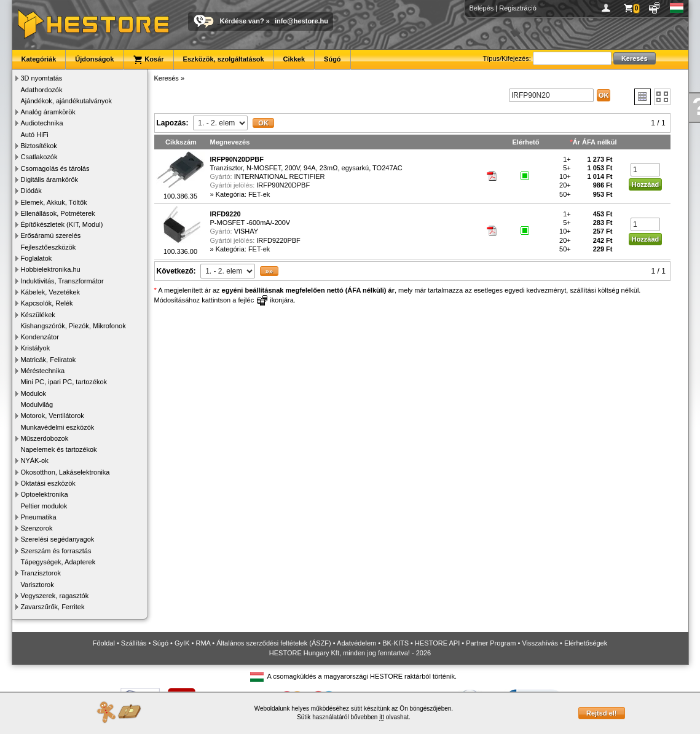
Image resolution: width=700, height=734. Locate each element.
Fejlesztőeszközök (49, 247)
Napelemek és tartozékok (59, 449)
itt (382, 717)
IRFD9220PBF (278, 240)
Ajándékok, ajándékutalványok (67, 101)
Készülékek (38, 315)
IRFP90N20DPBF (283, 185)
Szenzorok (37, 528)
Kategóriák (39, 59)
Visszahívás (540, 643)
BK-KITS (395, 643)
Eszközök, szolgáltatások (224, 59)
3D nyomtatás (42, 78)
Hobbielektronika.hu (51, 269)
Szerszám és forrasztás (56, 551)
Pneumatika (39, 517)
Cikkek (294, 59)
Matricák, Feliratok (49, 360)
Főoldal (104, 643)
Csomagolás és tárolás (55, 168)
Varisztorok (37, 585)
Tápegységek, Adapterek (58, 562)
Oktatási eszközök (48, 483)
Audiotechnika (42, 123)
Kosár (148, 60)
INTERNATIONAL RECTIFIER (280, 176)
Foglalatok (37, 258)
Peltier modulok (44, 506)
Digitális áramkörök (50, 180)
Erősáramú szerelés (51, 235)
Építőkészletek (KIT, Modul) (62, 224)
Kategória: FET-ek (243, 194)
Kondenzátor (40, 337)
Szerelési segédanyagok (58, 539)
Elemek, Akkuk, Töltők (54, 202)
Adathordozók (42, 90)
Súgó (332, 59)
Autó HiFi (35, 135)
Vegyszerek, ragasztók (55, 596)
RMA (203, 643)
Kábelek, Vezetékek (51, 292)
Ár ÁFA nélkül (595, 142)
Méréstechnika (43, 371)
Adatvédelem (356, 643)
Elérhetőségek (586, 643)
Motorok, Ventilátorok (53, 416)
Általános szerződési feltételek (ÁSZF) (273, 643)
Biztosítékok (39, 146)
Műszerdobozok (45, 438)
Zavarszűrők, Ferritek (53, 607)
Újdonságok (94, 59)
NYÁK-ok (35, 460)
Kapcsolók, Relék (47, 303)
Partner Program (491, 643)
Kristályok (36, 348)
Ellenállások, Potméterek (58, 213)
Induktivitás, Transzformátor (62, 281)
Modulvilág (37, 404)
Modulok (34, 393)
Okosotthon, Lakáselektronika (65, 472)
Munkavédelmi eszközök (58, 427)
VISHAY (246, 231)
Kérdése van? (242, 21)
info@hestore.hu (301, 21)
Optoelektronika (45, 494)
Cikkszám (181, 142)
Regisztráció (518, 8)
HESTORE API (437, 643)
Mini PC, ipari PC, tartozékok (64, 382)
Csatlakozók (39, 157)
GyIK (182, 643)
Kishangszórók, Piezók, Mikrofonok (73, 326)
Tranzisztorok (41, 573)
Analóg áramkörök (48, 112)
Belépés (482, 8)
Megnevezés (230, 142)
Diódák (31, 191)
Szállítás (134, 643)
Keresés (167, 78)
